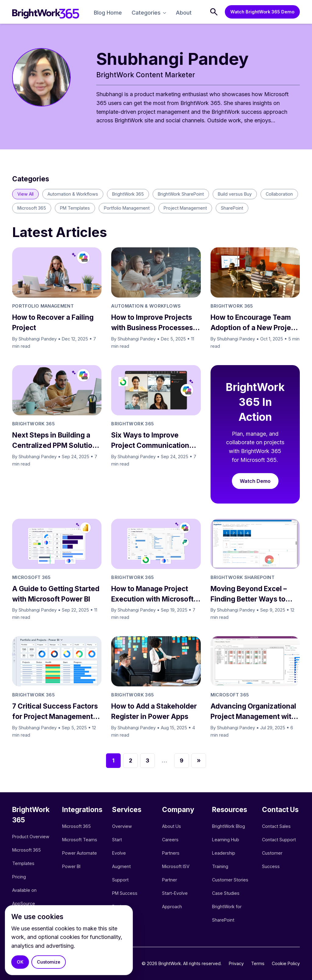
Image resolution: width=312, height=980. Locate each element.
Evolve (119, 853)
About (184, 13)
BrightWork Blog (229, 826)
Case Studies (226, 893)
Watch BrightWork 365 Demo (262, 12)
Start (117, 840)
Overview (122, 826)
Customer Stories (230, 880)
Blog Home (108, 13)
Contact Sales (276, 826)
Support (120, 880)
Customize (49, 962)
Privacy (236, 963)
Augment (121, 866)
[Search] (214, 12)
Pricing (19, 877)
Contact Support (279, 840)
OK (20, 962)
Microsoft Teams (80, 840)
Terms (258, 963)
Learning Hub (226, 840)
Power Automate (80, 853)
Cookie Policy (286, 963)
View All (25, 194)
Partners (171, 853)
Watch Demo (255, 481)
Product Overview (31, 837)
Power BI (71, 866)
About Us (172, 826)
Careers (170, 840)
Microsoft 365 (76, 826)
